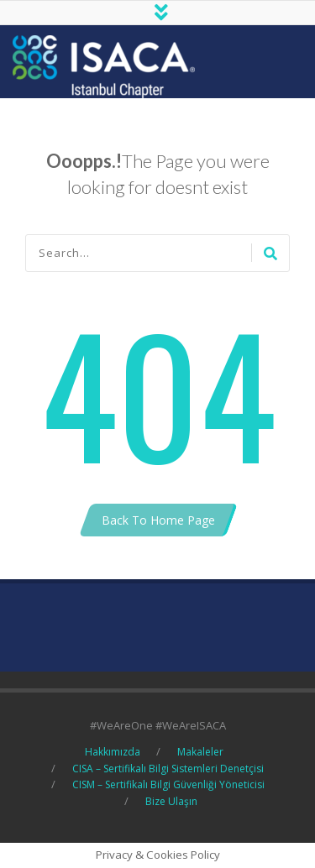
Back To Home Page (158, 520)
